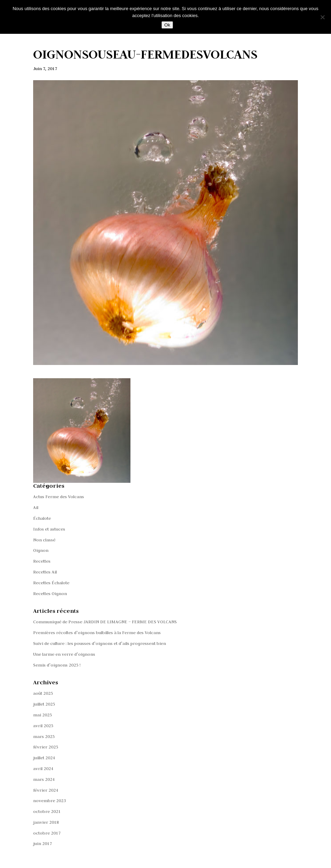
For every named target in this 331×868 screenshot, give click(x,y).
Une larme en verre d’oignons (64, 654)
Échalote (42, 518)
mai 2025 (43, 715)
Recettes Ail (45, 572)
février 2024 (46, 790)
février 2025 (46, 747)
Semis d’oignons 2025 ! (57, 665)
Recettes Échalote (51, 583)
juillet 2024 (44, 757)
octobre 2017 (47, 833)
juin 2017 (43, 843)
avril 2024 (43, 768)
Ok (167, 25)
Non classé (44, 540)
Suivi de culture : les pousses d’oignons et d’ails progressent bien (100, 643)
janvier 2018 (46, 822)
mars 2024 (44, 779)
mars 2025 (44, 736)
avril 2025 (43, 725)
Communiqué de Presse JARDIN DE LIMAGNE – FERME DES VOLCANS (105, 622)
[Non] (322, 17)
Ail (36, 507)
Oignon (41, 550)
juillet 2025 (44, 704)
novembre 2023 (50, 800)
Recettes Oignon (50, 593)
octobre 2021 (47, 811)
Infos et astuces (49, 529)
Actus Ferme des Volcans (59, 496)
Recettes (42, 561)
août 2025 (43, 693)
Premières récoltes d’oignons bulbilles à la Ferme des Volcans (97, 632)
